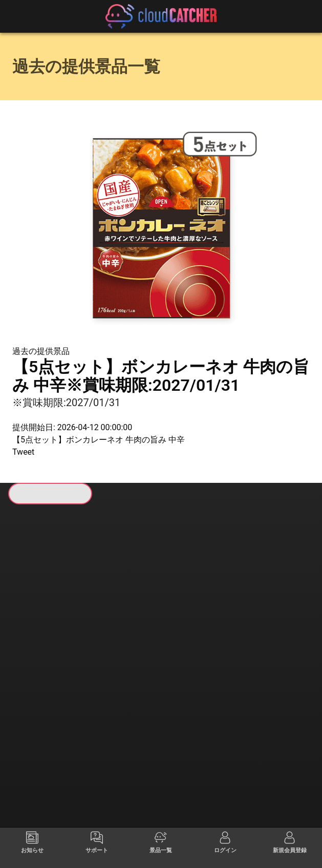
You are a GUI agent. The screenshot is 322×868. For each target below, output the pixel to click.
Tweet (23, 452)
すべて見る (42, 630)
